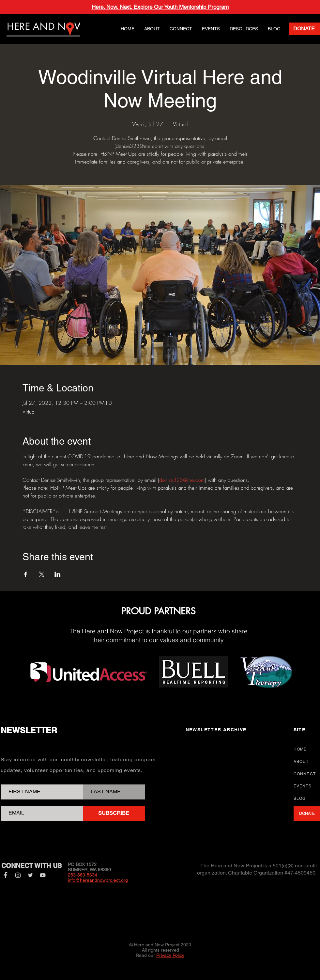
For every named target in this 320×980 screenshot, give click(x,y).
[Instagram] (18, 875)
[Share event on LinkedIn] (58, 574)
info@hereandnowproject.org (98, 880)
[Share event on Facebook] (26, 574)
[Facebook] (6, 875)
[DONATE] (304, 29)
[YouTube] (43, 875)
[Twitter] (30, 875)
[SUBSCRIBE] (114, 813)
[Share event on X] (42, 574)
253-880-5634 (83, 875)
